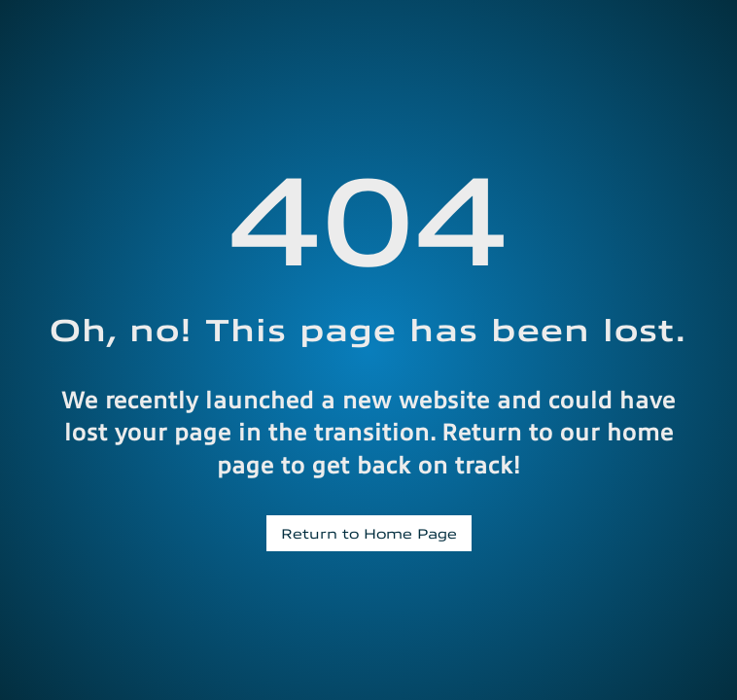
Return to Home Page (369, 533)
